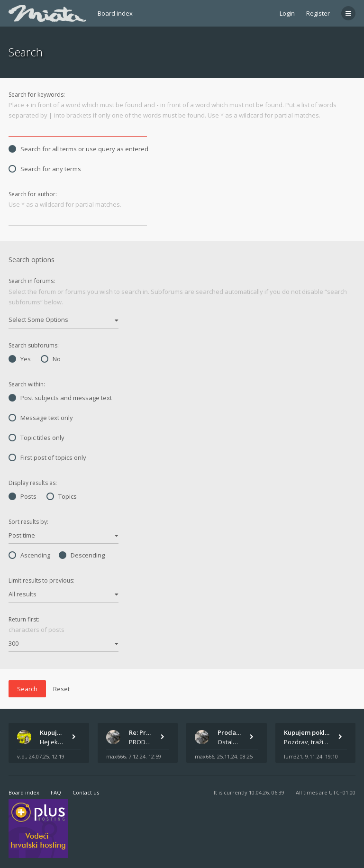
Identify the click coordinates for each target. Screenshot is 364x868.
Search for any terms (45, 169)
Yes (20, 359)
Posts (23, 496)
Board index (115, 13)
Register (318, 13)
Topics (62, 496)
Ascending (29, 555)
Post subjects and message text (60, 398)
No (51, 359)
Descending (82, 555)
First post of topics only (47, 457)
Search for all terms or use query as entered (78, 149)
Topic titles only (36, 438)
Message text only (41, 418)
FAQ (56, 792)
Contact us (86, 792)
